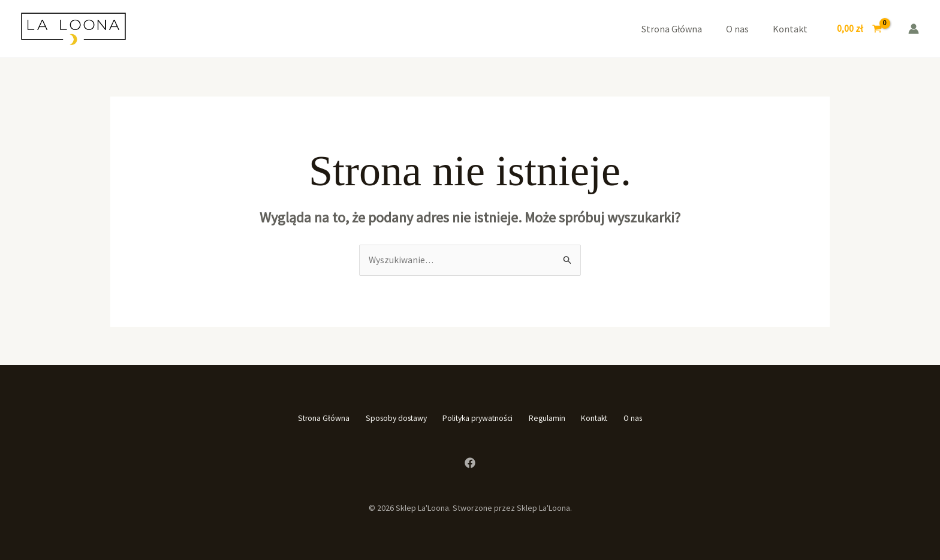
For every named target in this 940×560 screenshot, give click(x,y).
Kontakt (790, 29)
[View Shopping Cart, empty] (859, 29)
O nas (737, 29)
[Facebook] (470, 462)
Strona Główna (672, 29)
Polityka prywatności (474, 419)
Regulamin (554, 419)
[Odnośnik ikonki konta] (914, 29)
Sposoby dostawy (380, 419)
